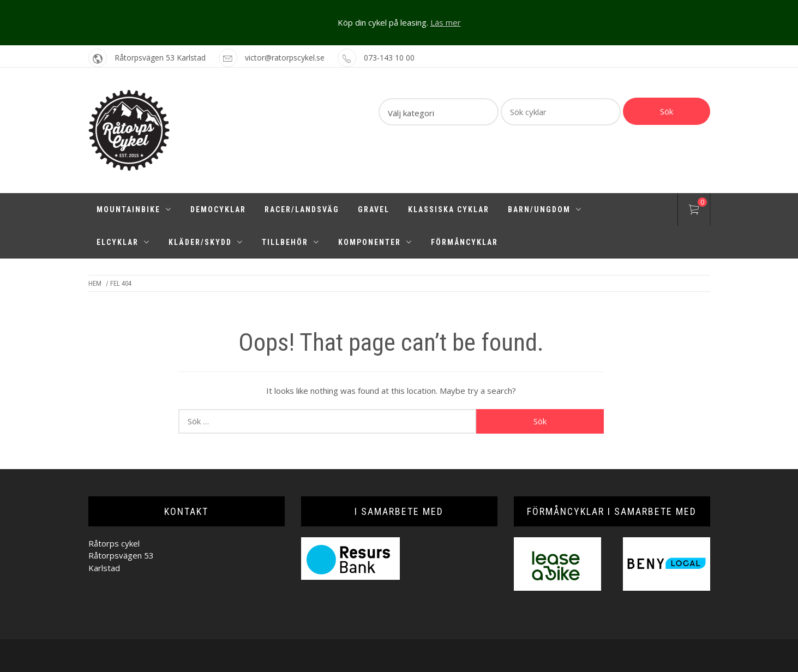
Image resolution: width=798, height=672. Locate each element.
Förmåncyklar (464, 242)
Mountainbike (134, 209)
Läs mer (446, 22)
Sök (667, 111)
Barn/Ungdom (545, 209)
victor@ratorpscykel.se (285, 58)
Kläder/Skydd (206, 242)
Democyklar (218, 209)
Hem (95, 283)
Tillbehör (291, 242)
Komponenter (375, 242)
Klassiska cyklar (449, 209)
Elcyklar (123, 242)
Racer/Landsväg (302, 209)
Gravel (374, 209)
